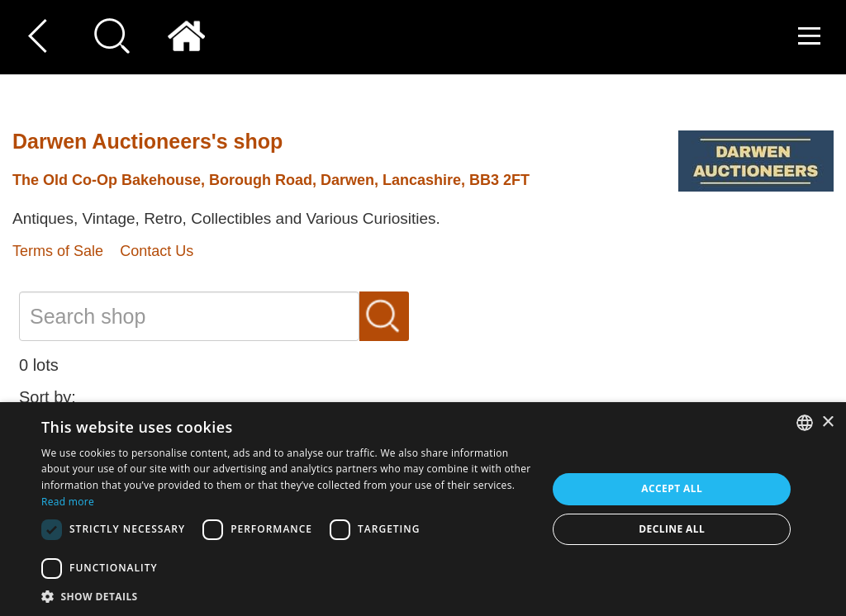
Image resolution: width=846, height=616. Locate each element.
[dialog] (423, 509)
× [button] (827, 422)
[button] (287, 596)
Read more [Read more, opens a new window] (68, 502)
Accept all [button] (672, 488)
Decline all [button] (672, 529)
